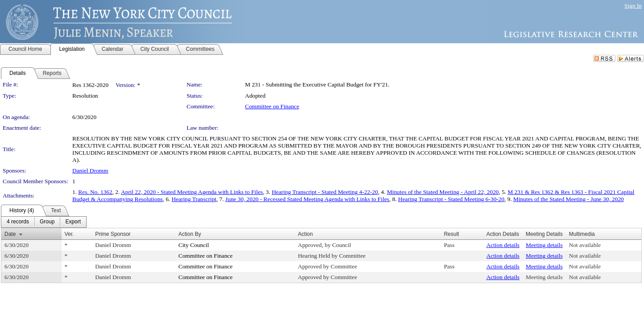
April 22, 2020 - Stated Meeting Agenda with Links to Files (192, 192)
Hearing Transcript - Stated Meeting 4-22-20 (325, 192)
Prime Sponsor (113, 234)
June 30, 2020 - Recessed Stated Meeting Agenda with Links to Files (307, 199)
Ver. (69, 234)
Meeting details (544, 245)
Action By (190, 234)
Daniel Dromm (90, 171)
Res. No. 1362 (95, 192)
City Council (194, 245)
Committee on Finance (272, 106)
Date (10, 234)
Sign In (633, 6)
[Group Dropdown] (47, 222)
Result (452, 234)
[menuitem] (18, 222)
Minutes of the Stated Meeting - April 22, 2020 (443, 192)
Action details (503, 245)
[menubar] (44, 222)
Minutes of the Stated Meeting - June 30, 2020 (569, 199)
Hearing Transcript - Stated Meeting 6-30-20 (451, 199)
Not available (585, 245)
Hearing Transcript (194, 199)
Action (305, 234)
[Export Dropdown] (73, 222)
